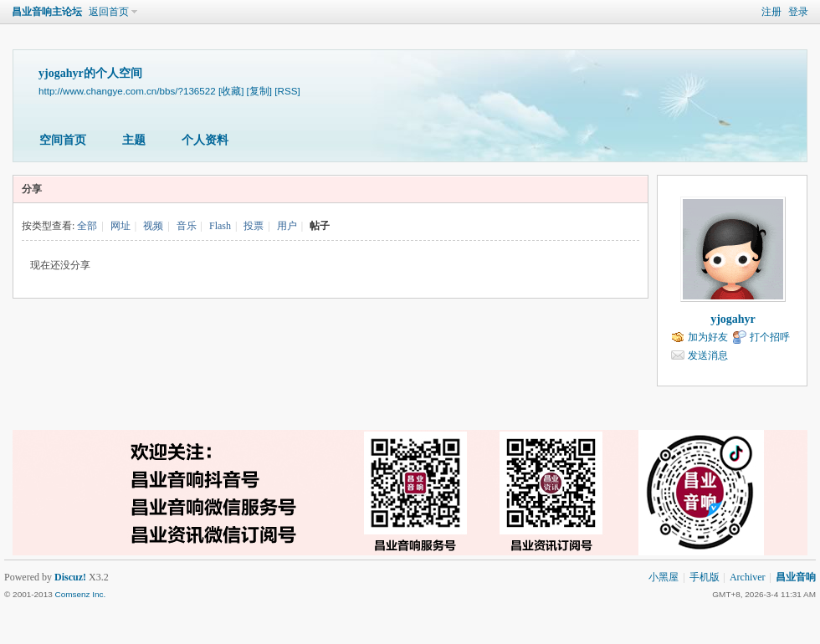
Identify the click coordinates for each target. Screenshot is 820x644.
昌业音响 (796, 577)
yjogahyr (733, 319)
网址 (120, 226)
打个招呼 (770, 337)
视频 (153, 226)
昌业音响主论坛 (47, 12)
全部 (87, 226)
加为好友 (708, 337)
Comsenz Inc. (80, 594)
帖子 (320, 226)
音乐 (187, 226)
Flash (220, 226)
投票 (254, 226)
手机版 (705, 577)
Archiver (748, 577)
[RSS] (287, 91)
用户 (287, 226)
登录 (798, 12)
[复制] (259, 91)
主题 (134, 140)
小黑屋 (664, 577)
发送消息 (708, 355)
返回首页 (109, 12)
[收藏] (231, 91)
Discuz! (70, 577)
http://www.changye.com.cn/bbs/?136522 (127, 91)
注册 (771, 12)
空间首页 (63, 140)
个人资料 (205, 140)
